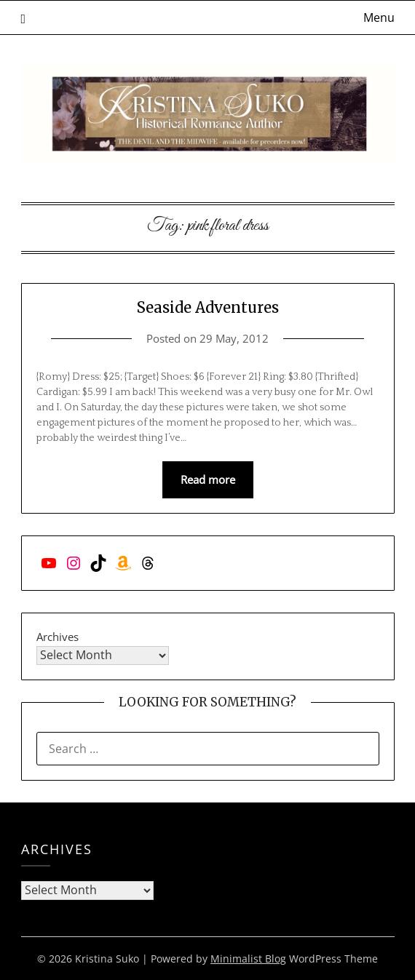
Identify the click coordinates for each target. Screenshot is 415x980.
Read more (208, 479)
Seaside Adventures (208, 307)
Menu (379, 17)
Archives (58, 637)
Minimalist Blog (248, 959)
